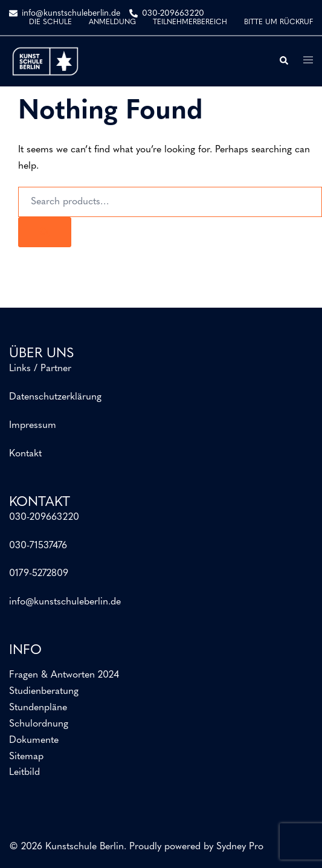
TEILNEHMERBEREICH (190, 22)
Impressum (33, 426)
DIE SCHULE (50, 22)
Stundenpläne (38, 708)
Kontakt (25, 454)
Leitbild (24, 772)
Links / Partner (40, 369)
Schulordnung (39, 724)
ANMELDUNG (112, 22)
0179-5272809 (39, 574)
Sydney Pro (240, 847)
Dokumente (34, 740)
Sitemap (26, 757)
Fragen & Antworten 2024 (64, 675)
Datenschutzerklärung (55, 397)
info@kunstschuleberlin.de (65, 602)
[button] (283, 61)
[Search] (45, 232)
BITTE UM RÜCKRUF (279, 22)
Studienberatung (44, 691)
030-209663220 (44, 517)
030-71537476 (38, 546)
